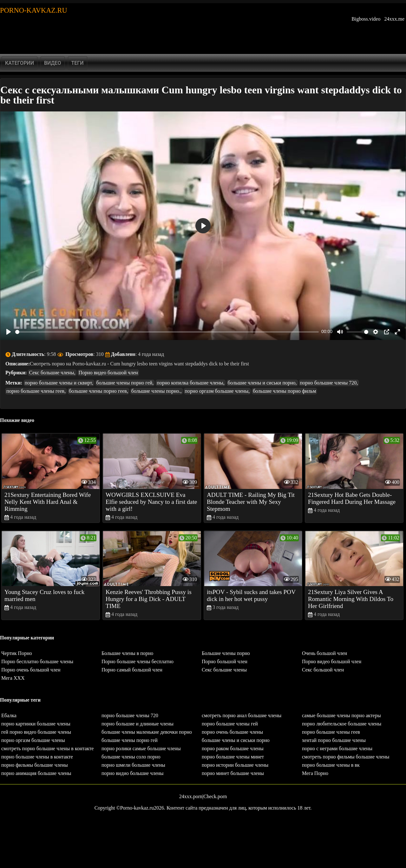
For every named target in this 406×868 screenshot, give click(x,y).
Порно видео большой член (108, 373)
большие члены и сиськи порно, (262, 383)
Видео (53, 63)
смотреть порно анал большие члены (242, 715)
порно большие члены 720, (329, 383)
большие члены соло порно (131, 757)
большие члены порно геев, (98, 391)
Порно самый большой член (132, 670)
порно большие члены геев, (36, 391)
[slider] (167, 332)
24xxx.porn (191, 796)
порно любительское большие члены (342, 724)
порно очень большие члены (232, 732)
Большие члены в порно (127, 653)
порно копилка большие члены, (190, 383)
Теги (78, 63)
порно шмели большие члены (133, 765)
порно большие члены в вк (331, 765)
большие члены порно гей (130, 740)
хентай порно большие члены (334, 740)
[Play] (9, 332)
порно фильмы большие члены (35, 765)
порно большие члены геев (331, 732)
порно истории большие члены (235, 765)
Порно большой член (225, 661)
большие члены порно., (157, 391)
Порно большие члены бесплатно (138, 661)
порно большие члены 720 (130, 715)
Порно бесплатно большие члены (37, 661)
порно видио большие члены (133, 773)
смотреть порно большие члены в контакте (47, 748)
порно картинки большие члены (36, 724)
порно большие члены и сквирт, (59, 383)
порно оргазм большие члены (33, 740)
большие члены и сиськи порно (236, 740)
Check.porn (215, 796)
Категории (20, 63)
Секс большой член (323, 670)
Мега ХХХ (13, 678)
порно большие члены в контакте (37, 757)
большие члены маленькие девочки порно (147, 732)
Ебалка (9, 715)
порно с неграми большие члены (337, 748)
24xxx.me (394, 19)
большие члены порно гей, (125, 383)
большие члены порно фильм (284, 391)
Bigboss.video (366, 19)
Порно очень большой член (31, 670)
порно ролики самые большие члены (141, 748)
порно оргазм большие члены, (217, 391)
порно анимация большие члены (36, 773)
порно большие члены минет (233, 757)
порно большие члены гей (230, 724)
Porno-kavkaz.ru (34, 10)
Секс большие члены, (52, 373)
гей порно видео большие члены (36, 732)
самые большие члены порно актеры (341, 715)
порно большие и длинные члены (138, 724)
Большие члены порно (226, 653)
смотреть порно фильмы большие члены (346, 757)
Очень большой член (324, 653)
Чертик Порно (17, 653)
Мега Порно (315, 773)
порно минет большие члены (233, 773)
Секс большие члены (224, 670)
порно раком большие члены (233, 748)
